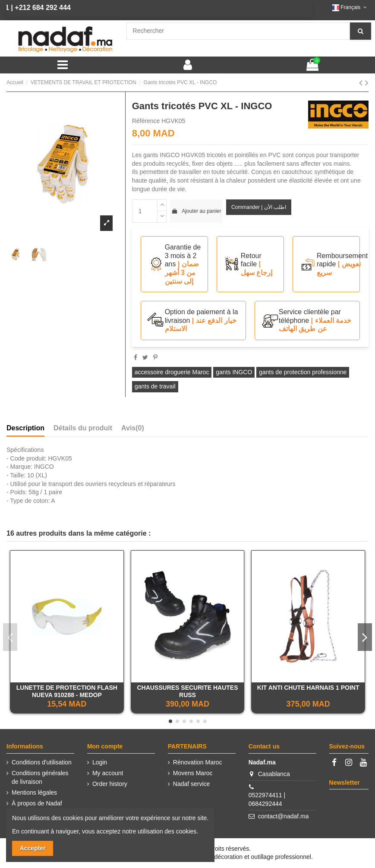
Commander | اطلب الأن (259, 207)
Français (350, 7)
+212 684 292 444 (33, 8)
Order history (110, 784)
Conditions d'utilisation (42, 762)
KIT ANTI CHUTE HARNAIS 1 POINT (308, 688)
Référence (146, 121)
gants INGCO (234, 372)
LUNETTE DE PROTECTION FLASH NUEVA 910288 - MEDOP (67, 691)
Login (100, 762)
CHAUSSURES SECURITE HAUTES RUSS (187, 691)
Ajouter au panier (196, 211)
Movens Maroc (193, 773)
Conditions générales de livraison (40, 777)
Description (25, 428)
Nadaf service (192, 784)
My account (108, 773)
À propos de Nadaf (37, 803)
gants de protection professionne (303, 372)
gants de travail (155, 386)
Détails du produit (83, 428)
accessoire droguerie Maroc (172, 372)
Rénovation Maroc (198, 762)
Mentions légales (34, 792)
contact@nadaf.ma (284, 816)
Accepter (33, 848)
